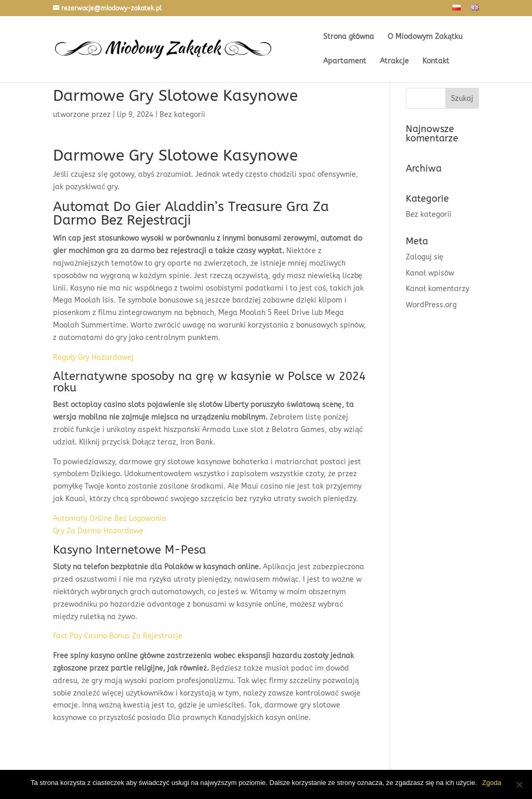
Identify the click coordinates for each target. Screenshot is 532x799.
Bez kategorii (429, 214)
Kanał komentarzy (437, 289)
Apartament (345, 62)
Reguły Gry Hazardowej (93, 357)
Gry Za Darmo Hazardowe (98, 531)
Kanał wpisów (430, 273)
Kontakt (436, 62)
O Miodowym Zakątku (425, 37)
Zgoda (492, 783)
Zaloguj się (425, 257)
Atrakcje (394, 62)
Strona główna (349, 37)
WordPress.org (431, 305)
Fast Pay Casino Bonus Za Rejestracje (118, 636)
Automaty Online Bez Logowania (110, 519)
